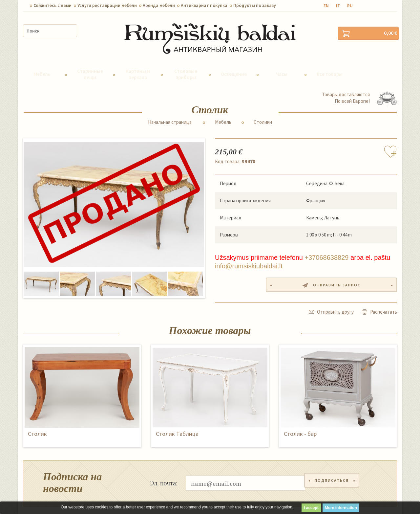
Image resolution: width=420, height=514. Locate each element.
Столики (263, 110)
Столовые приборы (186, 62)
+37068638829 (326, 246)
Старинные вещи (90, 62)
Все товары (330, 62)
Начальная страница (170, 110)
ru (350, 6)
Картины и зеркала (138, 62)
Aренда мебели (159, 5)
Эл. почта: (164, 470)
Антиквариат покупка (204, 5)
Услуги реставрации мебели (107, 5)
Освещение (234, 62)
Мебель (42, 62)
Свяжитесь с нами (52, 5)
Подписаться (333, 470)
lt (338, 6)
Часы (282, 62)
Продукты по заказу (255, 5)
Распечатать (384, 299)
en (326, 6)
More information (341, 508)
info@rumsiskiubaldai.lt (249, 254)
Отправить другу (335, 299)
